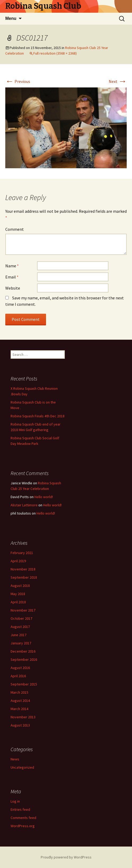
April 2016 (18, 676)
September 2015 (24, 684)
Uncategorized (22, 767)
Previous (18, 81)
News (15, 759)
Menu (11, 18)
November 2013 (23, 717)
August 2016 (20, 668)
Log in (15, 801)
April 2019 (18, 561)
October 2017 (21, 618)
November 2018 (23, 569)
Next (118, 81)
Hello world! (44, 497)
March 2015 (19, 692)
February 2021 (22, 553)
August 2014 (20, 701)
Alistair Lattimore (24, 505)
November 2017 (23, 610)
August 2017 (20, 627)
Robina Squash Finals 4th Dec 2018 (38, 416)
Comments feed (23, 818)
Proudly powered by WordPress (66, 857)
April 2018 (18, 602)
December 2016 (23, 651)
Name (12, 266)
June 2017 (19, 635)
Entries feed (20, 809)
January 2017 (21, 643)
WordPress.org (23, 826)
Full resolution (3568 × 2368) (55, 53)
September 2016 (24, 659)
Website (13, 288)
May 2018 (18, 594)
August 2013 (20, 725)
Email (12, 277)
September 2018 (24, 577)
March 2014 (19, 709)
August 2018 (20, 586)
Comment (15, 229)
